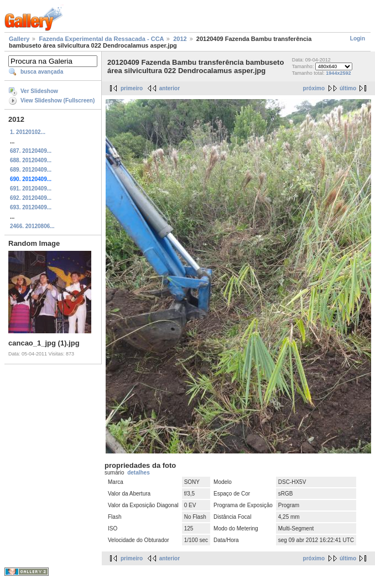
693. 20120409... (31, 207)
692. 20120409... (31, 198)
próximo (314, 88)
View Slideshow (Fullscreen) (58, 100)
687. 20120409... (31, 151)
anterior (170, 88)
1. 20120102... (28, 132)
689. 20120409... (31, 170)
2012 (180, 39)
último (348, 88)
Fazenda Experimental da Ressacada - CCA (101, 39)
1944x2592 (338, 73)
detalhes (139, 473)
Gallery (19, 39)
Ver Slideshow (39, 91)
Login (358, 38)
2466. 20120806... (32, 226)
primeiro (132, 88)
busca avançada (42, 72)
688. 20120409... (31, 160)
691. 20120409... (31, 189)
